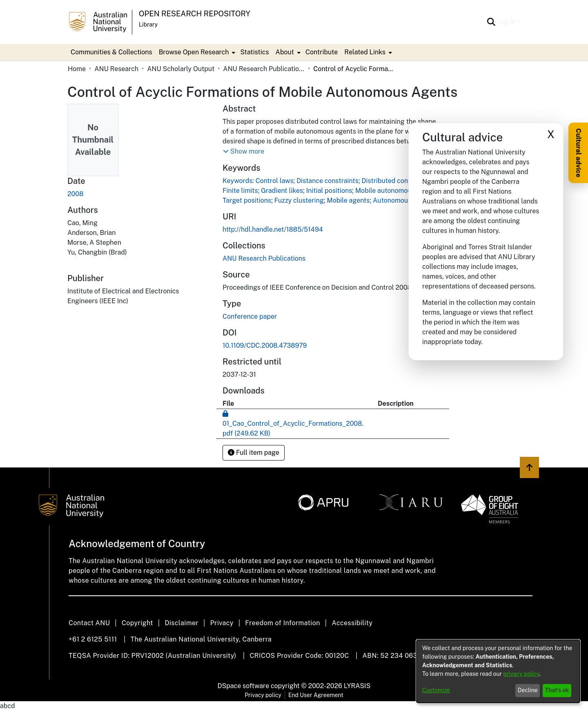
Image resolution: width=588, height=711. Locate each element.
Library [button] (148, 25)
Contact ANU (89, 623)
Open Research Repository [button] (195, 14)
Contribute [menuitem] (322, 52)
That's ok (557, 690)
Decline (528, 690)
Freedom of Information (282, 623)
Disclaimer (182, 623)
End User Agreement (316, 695)
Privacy (222, 623)
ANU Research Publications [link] (264, 69)
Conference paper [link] (250, 316)
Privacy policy (263, 695)
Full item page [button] (254, 453)
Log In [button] (507, 22)
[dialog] (498, 671)
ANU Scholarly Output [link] (181, 69)
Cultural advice (578, 153)
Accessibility (352, 623)
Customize (436, 690)
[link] (264, 258)
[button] (491, 22)
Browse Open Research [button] (194, 52)
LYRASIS (357, 686)
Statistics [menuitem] (254, 52)
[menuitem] (196, 52)
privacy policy (521, 674)
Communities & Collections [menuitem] (111, 52)
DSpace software (244, 686)
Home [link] (77, 69)
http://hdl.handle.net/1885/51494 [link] (273, 229)
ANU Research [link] (116, 69)
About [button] (285, 52)
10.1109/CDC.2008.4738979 (265, 345)
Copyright (137, 623)
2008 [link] (75, 194)
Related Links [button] (365, 52)
